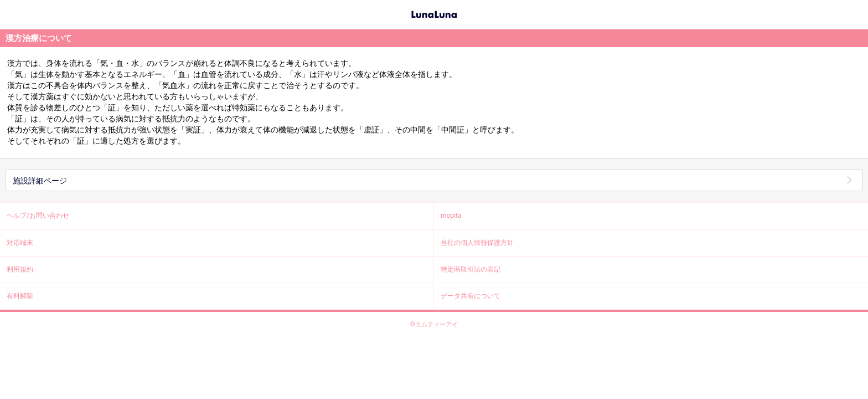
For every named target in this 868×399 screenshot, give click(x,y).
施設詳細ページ (40, 181)
